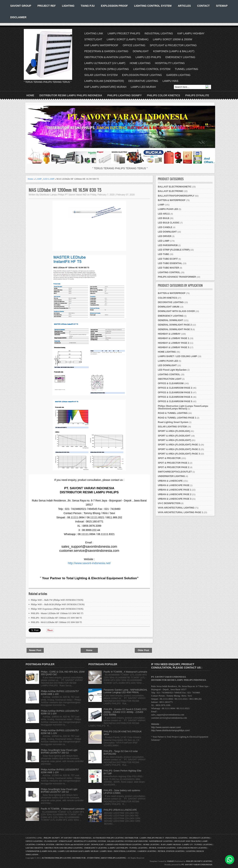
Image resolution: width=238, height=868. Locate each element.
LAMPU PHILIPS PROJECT (152, 838)
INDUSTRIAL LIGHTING (159, 33)
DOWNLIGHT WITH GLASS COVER (176, 311)
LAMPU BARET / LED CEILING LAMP (177, 356)
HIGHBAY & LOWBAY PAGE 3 (173, 347)
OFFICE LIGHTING (134, 45)
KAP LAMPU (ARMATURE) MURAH (105, 87)
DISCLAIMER (18, 17)
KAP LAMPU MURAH (171, 844)
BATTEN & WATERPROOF (172, 200)
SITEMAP (222, 6)
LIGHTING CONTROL (169, 272)
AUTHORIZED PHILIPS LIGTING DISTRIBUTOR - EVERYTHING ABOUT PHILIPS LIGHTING (84, 858)
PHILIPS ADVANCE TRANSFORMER (177, 277)
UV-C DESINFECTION (169, 503)
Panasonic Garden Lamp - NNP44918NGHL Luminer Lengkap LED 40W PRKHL (125, 691)
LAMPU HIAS (170, 81)
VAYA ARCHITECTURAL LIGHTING (176, 508)
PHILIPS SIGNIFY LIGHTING (199, 861)
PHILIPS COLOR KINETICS (163, 95)
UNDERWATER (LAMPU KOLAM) (41, 851)
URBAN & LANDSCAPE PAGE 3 (175, 499)
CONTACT (203, 6)
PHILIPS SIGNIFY (52, 838)
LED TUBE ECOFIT (168, 259)
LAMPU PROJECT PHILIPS (124, 33)
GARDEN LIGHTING (178, 75)
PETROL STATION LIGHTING (163, 848)
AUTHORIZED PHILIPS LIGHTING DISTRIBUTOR (116, 838)
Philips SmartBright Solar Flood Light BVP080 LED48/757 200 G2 (59, 751)
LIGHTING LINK (94, 33)
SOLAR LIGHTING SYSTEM (101, 75)
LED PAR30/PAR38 (168, 245)
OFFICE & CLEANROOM (171, 383)
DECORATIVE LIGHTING (143, 81)
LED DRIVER (165, 236)
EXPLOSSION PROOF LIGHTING (142, 75)
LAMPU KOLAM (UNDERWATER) (104, 81)
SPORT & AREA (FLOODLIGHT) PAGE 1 (179, 445)
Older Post (143, 650)
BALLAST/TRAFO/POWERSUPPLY (176, 196)
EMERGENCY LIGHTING (180, 57)
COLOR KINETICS (167, 298)
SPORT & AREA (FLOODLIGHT (174, 436)
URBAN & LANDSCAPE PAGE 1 (175, 490)
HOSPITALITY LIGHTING (170, 63)
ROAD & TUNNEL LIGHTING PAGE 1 (177, 418)
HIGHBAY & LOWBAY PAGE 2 (173, 343)
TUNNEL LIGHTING (186, 69)
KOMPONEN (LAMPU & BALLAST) (174, 51)
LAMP (38, 179)
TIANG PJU (88, 6)
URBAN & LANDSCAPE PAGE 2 (175, 494)
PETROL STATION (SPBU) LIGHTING (107, 69)
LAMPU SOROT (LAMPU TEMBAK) (128, 39)
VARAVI (171, 861)
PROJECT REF (46, 6)
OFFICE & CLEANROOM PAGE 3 (175, 393)
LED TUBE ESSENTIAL (170, 263)
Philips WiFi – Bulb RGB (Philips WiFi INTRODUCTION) (58, 604)
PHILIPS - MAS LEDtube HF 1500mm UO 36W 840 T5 (56, 618)
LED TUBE (163, 254)
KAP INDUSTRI (141, 841)
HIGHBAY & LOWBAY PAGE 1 (173, 338)
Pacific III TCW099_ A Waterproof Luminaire (63, 809)
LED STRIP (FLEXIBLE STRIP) (174, 250)
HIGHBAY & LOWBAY (169, 334)
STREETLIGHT (93, 39)
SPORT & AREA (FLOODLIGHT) (175, 440)
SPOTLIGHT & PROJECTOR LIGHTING (173, 45)
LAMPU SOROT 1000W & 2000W (172, 39)
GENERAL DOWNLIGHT (171, 320)
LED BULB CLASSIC (169, 223)
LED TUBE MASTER (168, 268)
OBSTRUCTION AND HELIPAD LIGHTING (64, 848)
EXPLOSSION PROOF (114, 6)
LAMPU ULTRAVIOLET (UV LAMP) (105, 63)
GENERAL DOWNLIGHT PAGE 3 (175, 329)
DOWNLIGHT (141, 51)
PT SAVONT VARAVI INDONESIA (77, 838)
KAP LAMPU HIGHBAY (191, 33)
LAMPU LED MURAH (143, 87)
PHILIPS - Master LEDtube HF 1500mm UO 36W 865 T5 (57, 613)
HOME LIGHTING (140, 63)
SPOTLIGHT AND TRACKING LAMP (191, 841)
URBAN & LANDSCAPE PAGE (174, 485)
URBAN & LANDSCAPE (170, 481)
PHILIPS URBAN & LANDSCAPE (120, 810)
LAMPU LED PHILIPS (148, 57)
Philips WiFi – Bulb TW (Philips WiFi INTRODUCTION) (57, 600)
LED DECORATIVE (34, 848)
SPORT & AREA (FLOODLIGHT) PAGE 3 (179, 454)
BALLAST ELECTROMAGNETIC (175, 187)
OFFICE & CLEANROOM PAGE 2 (175, 388)
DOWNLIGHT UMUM (169, 307)
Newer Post (35, 650)
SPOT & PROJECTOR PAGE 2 (174, 467)
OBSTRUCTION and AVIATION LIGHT (73, 844)
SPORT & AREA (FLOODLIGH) (174, 431)
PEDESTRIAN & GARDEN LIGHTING (106, 51)
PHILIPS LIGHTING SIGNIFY (124, 95)
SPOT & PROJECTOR (169, 458)
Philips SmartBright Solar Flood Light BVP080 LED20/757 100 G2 (59, 791)
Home (30, 95)
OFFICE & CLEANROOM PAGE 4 (175, 397)
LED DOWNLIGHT (167, 232)
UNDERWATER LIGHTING (171, 476)
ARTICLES (184, 6)
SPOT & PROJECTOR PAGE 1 (174, 463)
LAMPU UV (188, 844)
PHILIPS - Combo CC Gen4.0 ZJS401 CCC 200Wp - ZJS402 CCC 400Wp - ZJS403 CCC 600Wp (125, 712)
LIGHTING (68, 6)
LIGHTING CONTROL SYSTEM (153, 6)
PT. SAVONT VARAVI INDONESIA (197, 864)
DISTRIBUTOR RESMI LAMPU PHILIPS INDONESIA (71, 95)
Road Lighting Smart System (173, 422)
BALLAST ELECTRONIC (171, 191)
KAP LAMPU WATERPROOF (101, 45)
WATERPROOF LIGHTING (161, 841)
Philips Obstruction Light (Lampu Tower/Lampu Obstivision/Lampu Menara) (183, 407)
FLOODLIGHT (51, 841)
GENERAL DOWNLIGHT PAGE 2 (175, 325)
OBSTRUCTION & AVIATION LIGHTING (108, 57)
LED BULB (164, 218)
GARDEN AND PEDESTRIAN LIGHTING (124, 844)
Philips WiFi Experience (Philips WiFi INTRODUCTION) (57, 609)
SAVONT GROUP (21, 6)
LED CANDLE (165, 227)
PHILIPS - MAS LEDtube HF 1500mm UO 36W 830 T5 (56, 622)
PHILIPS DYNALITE (197, 95)
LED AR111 (164, 214)
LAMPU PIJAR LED (168, 209)
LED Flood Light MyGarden (172, 370)
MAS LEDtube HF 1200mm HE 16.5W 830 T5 (65, 190)
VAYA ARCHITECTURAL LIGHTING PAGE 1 (180, 512)
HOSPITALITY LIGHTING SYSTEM (90, 841)
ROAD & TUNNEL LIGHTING (173, 413)
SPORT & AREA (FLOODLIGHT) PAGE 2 (179, 449)
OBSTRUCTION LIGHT (170, 379)
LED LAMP (49, 179)
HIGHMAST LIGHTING (200, 838)
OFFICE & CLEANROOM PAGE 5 (175, 401)
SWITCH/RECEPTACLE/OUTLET (175, 472)
